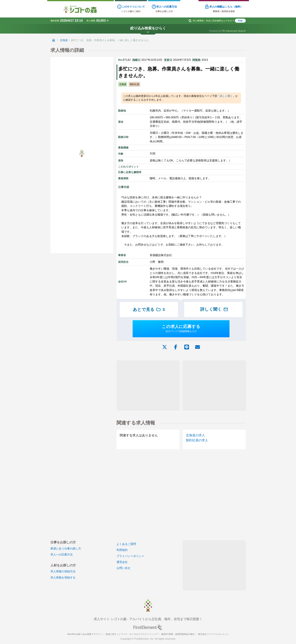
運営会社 (122, 562)
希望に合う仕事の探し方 (66, 549)
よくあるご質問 (126, 544)
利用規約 (122, 550)
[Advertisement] (148, 385)
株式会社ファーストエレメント (213, 634)
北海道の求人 (195, 435)
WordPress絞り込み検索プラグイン (85, 634)
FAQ (240, 21)
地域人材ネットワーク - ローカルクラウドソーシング (132, 634)
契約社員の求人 (197, 440)
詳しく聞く (226, 96)
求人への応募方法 (62, 554)
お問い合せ (123, 568)
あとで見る (149, 309)
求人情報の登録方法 (63, 571)
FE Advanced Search (234, 31)
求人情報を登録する (63, 577)
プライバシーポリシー (130, 556)
